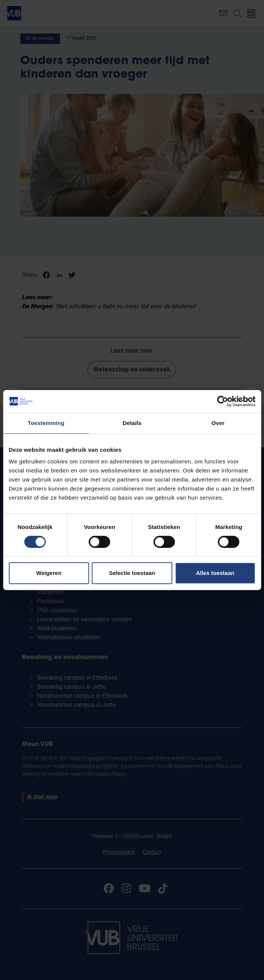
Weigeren (49, 573)
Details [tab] (132, 423)
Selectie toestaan (132, 573)
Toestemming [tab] (46, 423)
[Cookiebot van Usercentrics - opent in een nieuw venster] (222, 401)
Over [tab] (218, 423)
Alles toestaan (215, 573)
